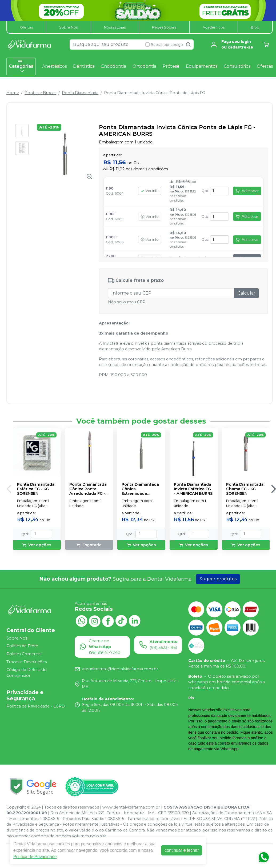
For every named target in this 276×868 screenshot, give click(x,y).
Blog (255, 27)
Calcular (247, 293)
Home (13, 93)
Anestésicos (54, 66)
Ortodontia (144, 66)
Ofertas (26, 27)
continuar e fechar (182, 850)
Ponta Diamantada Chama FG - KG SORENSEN (245, 489)
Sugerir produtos (218, 579)
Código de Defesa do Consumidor (27, 673)
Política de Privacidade (35, 857)
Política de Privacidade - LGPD (36, 706)
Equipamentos (202, 66)
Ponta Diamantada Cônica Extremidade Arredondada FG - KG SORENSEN (140, 489)
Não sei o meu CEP (127, 302)
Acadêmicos (214, 27)
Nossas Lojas (115, 27)
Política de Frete (22, 646)
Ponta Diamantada (80, 93)
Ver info (150, 191)
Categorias (21, 66)
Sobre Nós (68, 27)
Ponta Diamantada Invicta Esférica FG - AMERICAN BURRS (193, 489)
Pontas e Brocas (40, 93)
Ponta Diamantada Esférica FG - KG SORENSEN (36, 489)
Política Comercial (24, 654)
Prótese (171, 66)
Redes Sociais (164, 27)
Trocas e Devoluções (27, 662)
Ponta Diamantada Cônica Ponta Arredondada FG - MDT (88, 489)
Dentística (84, 66)
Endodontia (114, 66)
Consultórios (237, 66)
